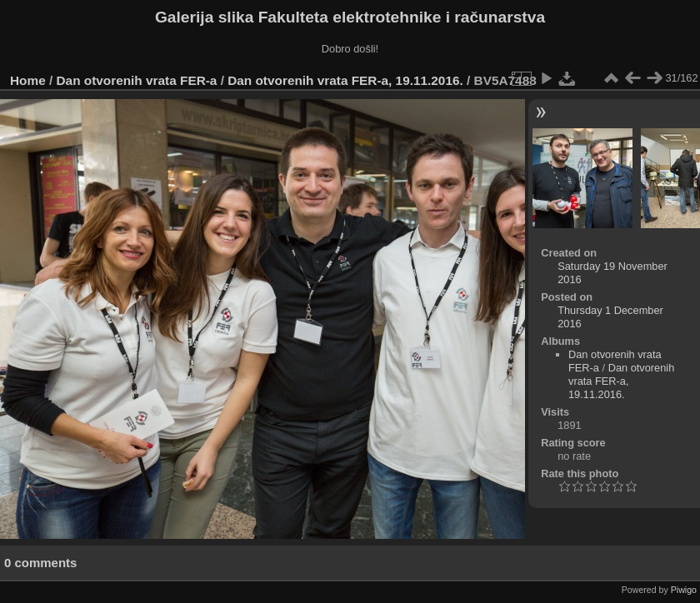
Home (28, 80)
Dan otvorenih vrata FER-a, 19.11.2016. (345, 80)
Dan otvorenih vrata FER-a (137, 80)
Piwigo (684, 590)
